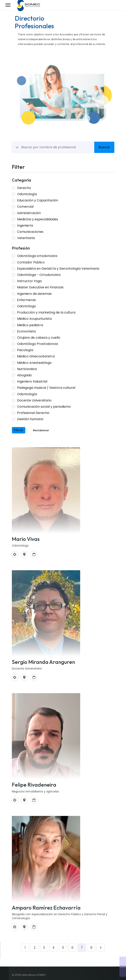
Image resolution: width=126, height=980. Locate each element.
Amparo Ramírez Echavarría (46, 908)
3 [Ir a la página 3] (44, 948)
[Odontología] (15, 554)
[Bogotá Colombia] (24, 800)
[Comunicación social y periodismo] (15, 800)
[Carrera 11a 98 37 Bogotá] (24, 554)
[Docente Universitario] (15, 677)
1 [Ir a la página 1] (25, 948)
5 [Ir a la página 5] (63, 948)
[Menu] (8, 5)
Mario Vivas (26, 539)
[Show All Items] (17, 148)
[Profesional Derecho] (15, 927)
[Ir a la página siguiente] (101, 948)
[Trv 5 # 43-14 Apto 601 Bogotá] (24, 677)
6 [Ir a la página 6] (72, 948)
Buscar (104, 147)
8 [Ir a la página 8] (91, 948)
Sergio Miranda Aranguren (43, 662)
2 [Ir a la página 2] (35, 948)
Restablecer (41, 430)
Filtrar (19, 430)
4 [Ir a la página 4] (53, 948)
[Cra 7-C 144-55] (24, 927)
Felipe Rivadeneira (34, 785)
